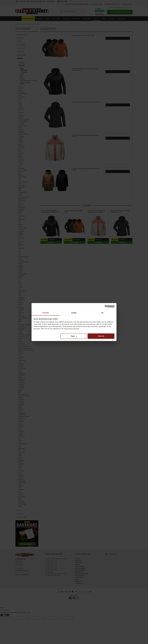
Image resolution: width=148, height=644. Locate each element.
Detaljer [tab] (74, 313)
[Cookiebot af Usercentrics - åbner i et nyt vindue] (106, 307)
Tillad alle (101, 336)
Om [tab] (102, 313)
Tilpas (74, 336)
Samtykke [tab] (46, 313)
